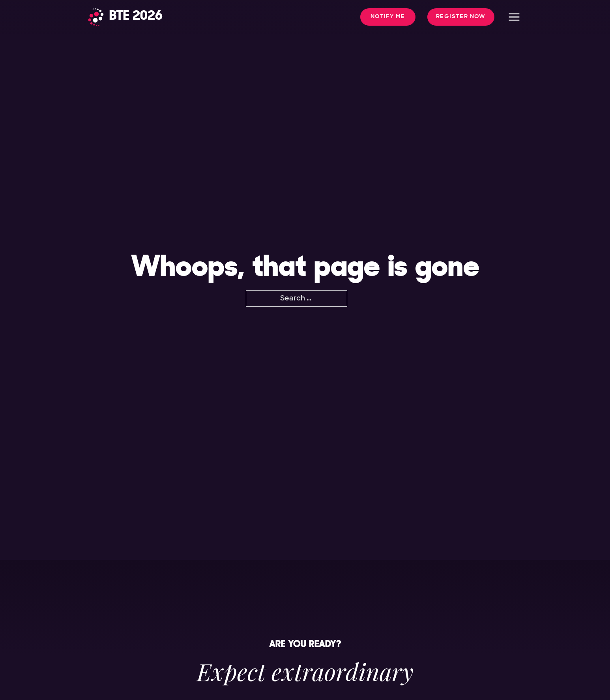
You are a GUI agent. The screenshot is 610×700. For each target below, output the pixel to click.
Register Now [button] (461, 17)
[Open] (514, 17)
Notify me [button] (388, 17)
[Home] (125, 17)
